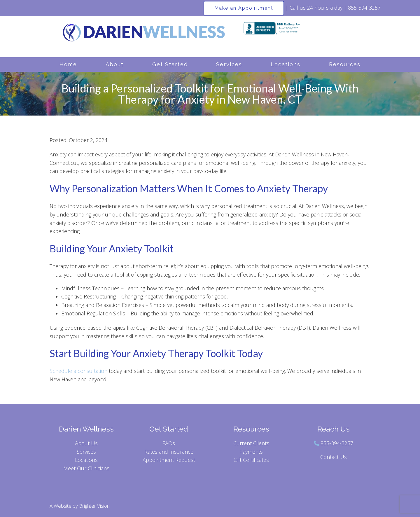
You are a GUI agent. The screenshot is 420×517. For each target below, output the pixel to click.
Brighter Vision (94, 506)
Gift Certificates (251, 460)
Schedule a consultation (78, 371)
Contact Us (334, 457)
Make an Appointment (244, 8)
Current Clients (251, 443)
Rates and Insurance (169, 452)
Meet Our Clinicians (86, 468)
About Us (86, 443)
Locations (286, 64)
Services (229, 64)
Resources (345, 64)
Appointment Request (169, 460)
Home (68, 64)
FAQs (169, 443)
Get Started (170, 64)
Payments (251, 452)
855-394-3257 (337, 443)
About (115, 64)
